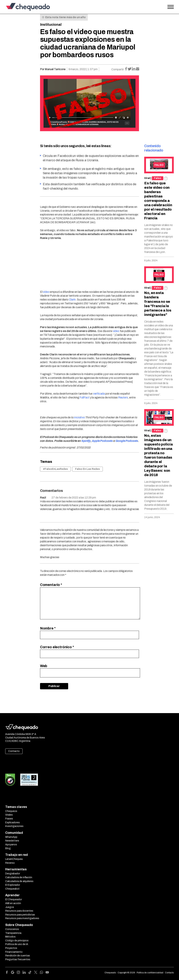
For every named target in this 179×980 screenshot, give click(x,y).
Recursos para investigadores (22, 918)
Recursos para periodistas (20, 915)
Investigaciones (14, 826)
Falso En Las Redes (87, 469)
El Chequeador (14, 899)
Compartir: (118, 69)
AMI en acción (13, 903)
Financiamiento (14, 952)
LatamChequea (14, 859)
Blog (8, 848)
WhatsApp (11, 837)
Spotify (86, 441)
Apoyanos (11, 845)
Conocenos (12, 929)
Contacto (14, 751)
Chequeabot (12, 889)
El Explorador (13, 885)
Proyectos (11, 948)
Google (120, 441)
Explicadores (12, 822)
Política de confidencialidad (150, 973)
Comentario (51, 585)
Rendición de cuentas (18, 956)
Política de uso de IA (17, 944)
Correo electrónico (57, 647)
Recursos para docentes (19, 911)
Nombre (48, 628)
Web (44, 666)
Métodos (10, 937)
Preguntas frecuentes (18, 959)
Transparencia (13, 933)
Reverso (10, 863)
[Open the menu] (171, 7)
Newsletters (12, 841)
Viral (147, 178)
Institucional (51, 24)
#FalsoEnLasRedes (55, 469)
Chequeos (11, 811)
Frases (9, 819)
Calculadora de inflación (19, 877)
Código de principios (17, 941)
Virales (9, 815)
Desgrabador (13, 874)
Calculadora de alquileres (19, 881)
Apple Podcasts (102, 441)
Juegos (10, 907)
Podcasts (132, 441)
